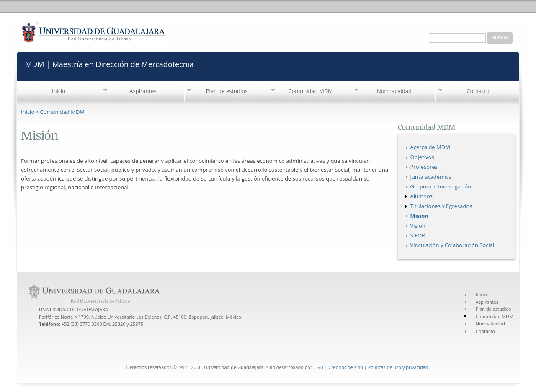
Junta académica (431, 177)
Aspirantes (143, 91)
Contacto (478, 91)
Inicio (59, 91)
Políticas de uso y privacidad (398, 367)
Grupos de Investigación (441, 186)
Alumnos (422, 196)
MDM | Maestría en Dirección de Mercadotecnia (109, 63)
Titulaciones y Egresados (441, 206)
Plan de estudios (227, 91)
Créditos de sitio (346, 367)
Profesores (424, 167)
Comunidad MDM (311, 91)
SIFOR (418, 235)
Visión (418, 226)
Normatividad (394, 91)
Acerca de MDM (430, 147)
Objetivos (422, 157)
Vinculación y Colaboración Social (452, 245)
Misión (419, 216)
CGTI (318, 367)
